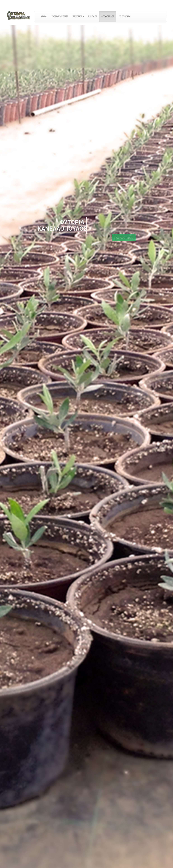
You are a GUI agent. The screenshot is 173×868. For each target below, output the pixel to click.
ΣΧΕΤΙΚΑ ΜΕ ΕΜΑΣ (60, 16)
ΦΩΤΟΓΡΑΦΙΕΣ (108, 16)
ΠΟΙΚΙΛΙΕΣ (93, 16)
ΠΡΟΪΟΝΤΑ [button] (78, 16)
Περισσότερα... (124, 238)
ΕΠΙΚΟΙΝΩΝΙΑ (124, 16)
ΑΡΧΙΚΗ (44, 16)
